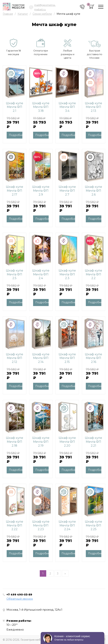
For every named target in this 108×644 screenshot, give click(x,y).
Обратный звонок (20, 599)
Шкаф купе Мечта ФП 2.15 (67, 358)
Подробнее (16, 135)
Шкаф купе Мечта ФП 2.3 (67, 274)
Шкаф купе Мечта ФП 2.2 (93, 274)
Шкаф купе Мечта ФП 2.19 (41, 442)
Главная (8, 14)
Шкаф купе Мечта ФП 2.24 (67, 525)
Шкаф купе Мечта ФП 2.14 (41, 358)
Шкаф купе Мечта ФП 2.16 (93, 358)
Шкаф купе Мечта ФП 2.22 (15, 525)
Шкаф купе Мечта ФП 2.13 (93, 107)
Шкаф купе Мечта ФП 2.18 (15, 442)
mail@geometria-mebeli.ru (45, 7)
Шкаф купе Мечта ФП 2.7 (67, 191)
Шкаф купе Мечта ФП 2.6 (93, 191)
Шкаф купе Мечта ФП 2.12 (15, 358)
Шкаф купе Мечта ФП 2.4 (41, 274)
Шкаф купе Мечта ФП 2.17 (15, 191)
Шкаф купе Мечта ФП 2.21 (93, 442)
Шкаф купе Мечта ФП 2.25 (93, 525)
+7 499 (19, 595)
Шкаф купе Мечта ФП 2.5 (15, 274)
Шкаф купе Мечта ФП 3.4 (67, 107)
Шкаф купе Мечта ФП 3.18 (41, 107)
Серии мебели (42, 14)
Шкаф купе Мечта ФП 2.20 (67, 442)
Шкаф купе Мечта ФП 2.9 (41, 191)
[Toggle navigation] (101, 7)
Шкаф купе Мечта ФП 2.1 (15, 107)
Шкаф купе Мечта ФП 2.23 (41, 525)
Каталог (23, 14)
